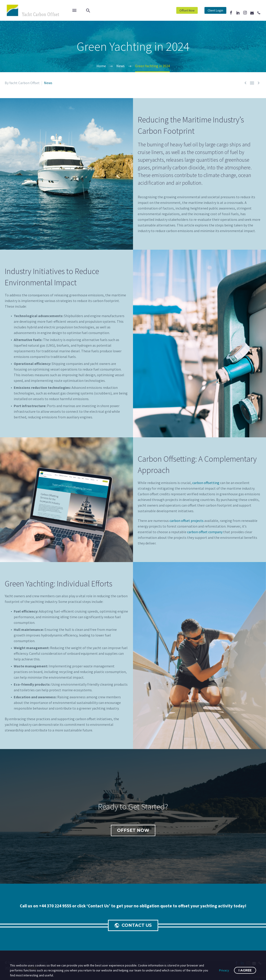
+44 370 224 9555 (56, 906)
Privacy (224, 970)
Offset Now (187, 10)
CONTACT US (134, 925)
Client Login (215, 10)
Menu (74, 10)
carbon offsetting (206, 483)
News (48, 83)
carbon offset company (205, 532)
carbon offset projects (187, 521)
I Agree (245, 970)
